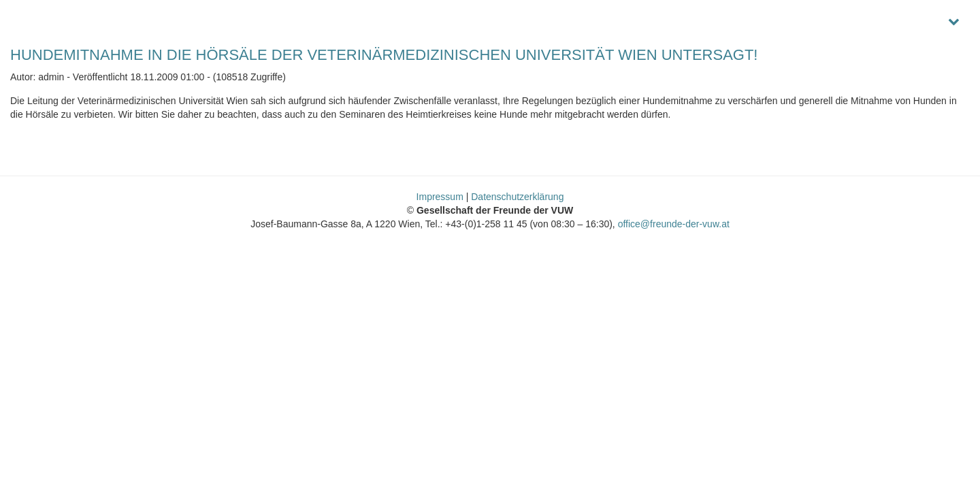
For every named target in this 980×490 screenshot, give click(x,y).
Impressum (440, 197)
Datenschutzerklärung (517, 197)
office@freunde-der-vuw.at (674, 224)
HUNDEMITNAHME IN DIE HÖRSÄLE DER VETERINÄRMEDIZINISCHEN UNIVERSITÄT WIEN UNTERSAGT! (384, 55)
